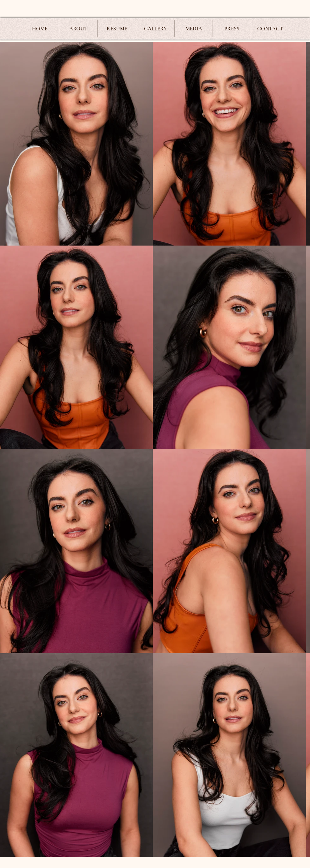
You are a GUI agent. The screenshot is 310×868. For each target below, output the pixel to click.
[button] (155, 29)
